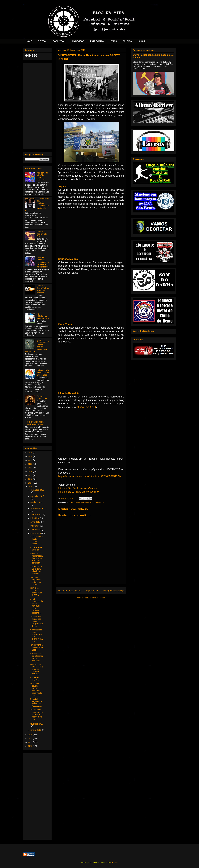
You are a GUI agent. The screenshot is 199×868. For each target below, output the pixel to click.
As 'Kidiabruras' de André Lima (43, 316)
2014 (31, 739)
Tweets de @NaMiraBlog (144, 331)
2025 (31, 453)
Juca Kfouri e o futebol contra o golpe (36, 540)
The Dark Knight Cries (42, 397)
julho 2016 (35, 518)
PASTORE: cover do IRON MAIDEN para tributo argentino (36, 689)
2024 (31, 456)
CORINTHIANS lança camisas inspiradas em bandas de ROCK (37, 205)
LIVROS (113, 41)
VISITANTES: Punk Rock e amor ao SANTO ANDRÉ (36, 669)
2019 (31, 475)
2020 (31, 471)
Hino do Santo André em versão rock (79, 492)
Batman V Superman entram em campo (36, 581)
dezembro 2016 (37, 490)
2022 (31, 464)
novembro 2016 (37, 496)
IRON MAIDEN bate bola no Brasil (36, 648)
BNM (71, 502)
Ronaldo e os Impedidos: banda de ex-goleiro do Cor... (37, 621)
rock (83, 502)
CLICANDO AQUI (86, 407)
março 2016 (36, 533)
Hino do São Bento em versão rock (78, 488)
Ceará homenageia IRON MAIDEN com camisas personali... (36, 606)
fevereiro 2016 (37, 724)
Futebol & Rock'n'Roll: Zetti (42, 234)
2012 (31, 746)
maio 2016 (35, 526)
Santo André (90, 502)
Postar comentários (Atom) (95, 598)
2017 (31, 483)
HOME (29, 41)
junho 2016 (35, 522)
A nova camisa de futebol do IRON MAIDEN (37, 657)
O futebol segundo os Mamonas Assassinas (36, 703)
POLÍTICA (127, 41)
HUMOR (141, 41)
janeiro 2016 (36, 730)
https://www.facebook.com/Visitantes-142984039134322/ (90, 476)
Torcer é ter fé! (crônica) (36, 549)
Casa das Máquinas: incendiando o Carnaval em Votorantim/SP (43, 262)
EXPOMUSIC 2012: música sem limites (35, 423)
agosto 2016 (36, 514)
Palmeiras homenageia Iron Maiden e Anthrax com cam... (36, 558)
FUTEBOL (42, 41)
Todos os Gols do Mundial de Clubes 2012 (43, 373)
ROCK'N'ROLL (59, 41)
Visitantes (100, 502)
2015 (31, 735)
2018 (31, 479)
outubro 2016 (36, 502)
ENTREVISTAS (97, 41)
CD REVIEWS (78, 41)
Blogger (115, 863)
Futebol (77, 502)
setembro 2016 (37, 508)
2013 (31, 742)
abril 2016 (35, 530)
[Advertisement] (37, 105)
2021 (31, 468)
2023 (31, 460)
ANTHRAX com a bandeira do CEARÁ (36, 592)
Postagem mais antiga (113, 591)
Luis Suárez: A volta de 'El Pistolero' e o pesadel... (37, 570)
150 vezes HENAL (34, 679)
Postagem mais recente (70, 591)
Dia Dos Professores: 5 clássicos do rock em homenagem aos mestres (37, 346)
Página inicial (92, 591)
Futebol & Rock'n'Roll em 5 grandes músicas (43, 289)
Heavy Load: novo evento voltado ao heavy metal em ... (36, 714)
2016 (31, 487)
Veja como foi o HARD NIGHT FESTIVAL (42, 176)
